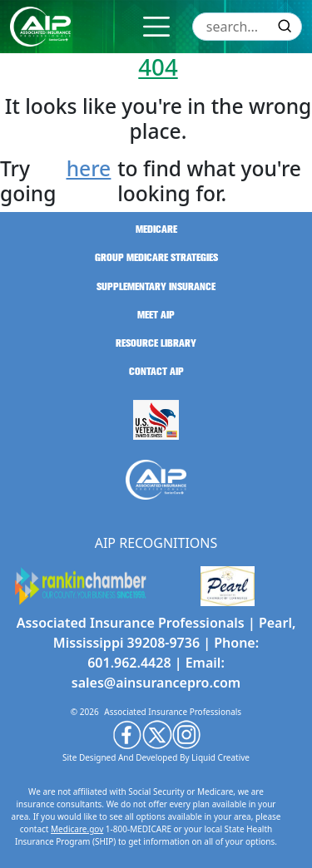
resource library (156, 343)
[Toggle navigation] (156, 27)
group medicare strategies (156, 258)
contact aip (156, 372)
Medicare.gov (77, 829)
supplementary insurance (156, 287)
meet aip (156, 315)
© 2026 (85, 712)
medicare (156, 229)
